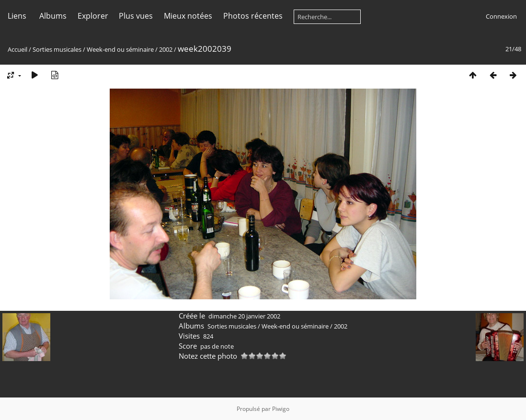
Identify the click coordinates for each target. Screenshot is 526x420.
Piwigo (281, 409)
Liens (17, 16)
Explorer (93, 16)
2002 (166, 49)
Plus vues (136, 16)
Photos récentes (253, 16)
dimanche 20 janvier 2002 (244, 316)
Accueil (17, 49)
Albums (53, 16)
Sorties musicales (57, 49)
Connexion (501, 16)
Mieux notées (188, 16)
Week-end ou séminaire (120, 49)
